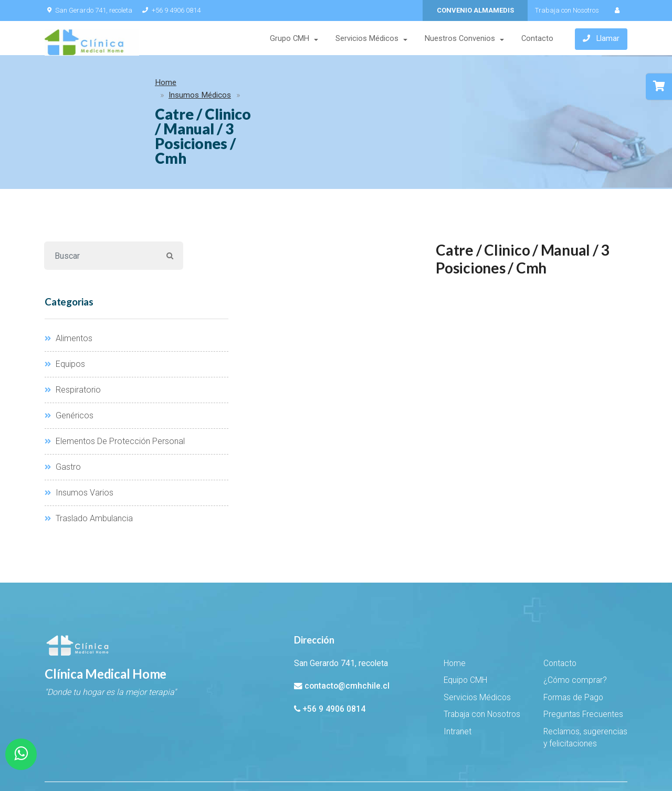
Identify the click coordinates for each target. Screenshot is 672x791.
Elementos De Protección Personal (115, 387)
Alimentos (69, 284)
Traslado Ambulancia (89, 464)
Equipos (65, 310)
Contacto (537, 39)
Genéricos (69, 361)
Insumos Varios (79, 439)
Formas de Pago (573, 644)
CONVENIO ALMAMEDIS (475, 10)
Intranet (458, 678)
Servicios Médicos (366, 39)
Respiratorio (73, 336)
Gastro (63, 413)
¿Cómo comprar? (575, 626)
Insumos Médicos (119, 85)
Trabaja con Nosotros (567, 10)
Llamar (601, 39)
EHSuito (141, 755)
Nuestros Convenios (459, 39)
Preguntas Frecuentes (583, 660)
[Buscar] (101, 202)
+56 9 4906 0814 (170, 10)
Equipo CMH (465, 626)
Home (63, 85)
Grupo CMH (289, 39)
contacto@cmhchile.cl (347, 632)
